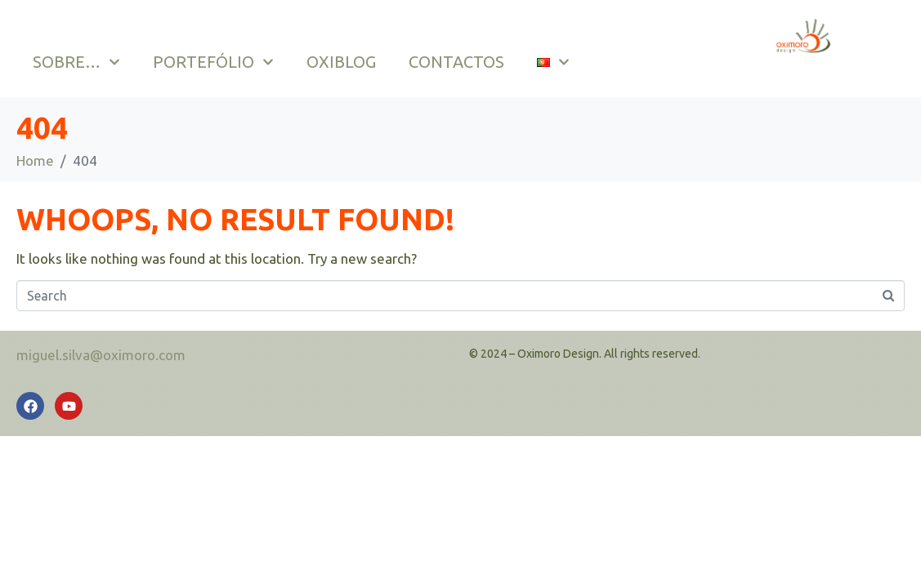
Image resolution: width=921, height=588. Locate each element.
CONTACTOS (456, 62)
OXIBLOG (341, 62)
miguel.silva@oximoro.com (101, 355)
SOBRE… (76, 62)
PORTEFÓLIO (213, 62)
